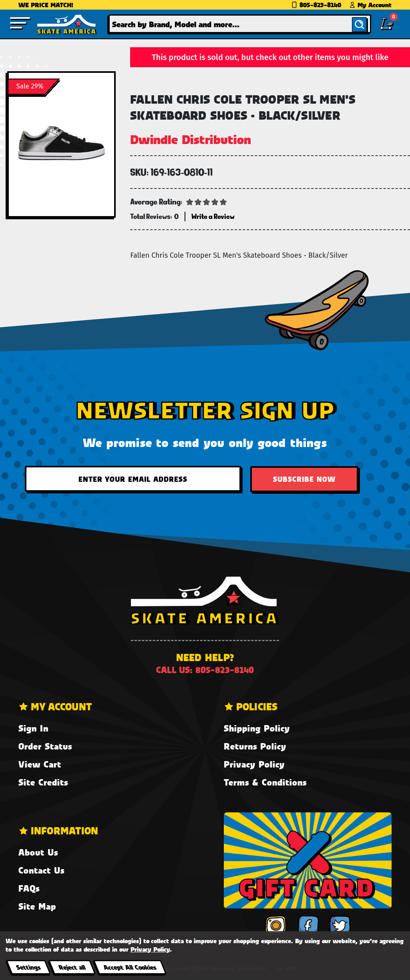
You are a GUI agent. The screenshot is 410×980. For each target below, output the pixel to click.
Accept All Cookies (130, 967)
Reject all (72, 967)
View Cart (40, 764)
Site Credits (43, 782)
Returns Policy (255, 746)
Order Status (45, 746)
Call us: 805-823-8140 (205, 670)
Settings (28, 967)
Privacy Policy (254, 764)
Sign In (33, 728)
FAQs (29, 888)
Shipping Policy (257, 728)
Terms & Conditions (265, 782)
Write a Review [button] (213, 216)
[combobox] (240, 24)
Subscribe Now (304, 479)
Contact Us (41, 870)
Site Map (37, 906)
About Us (38, 852)
